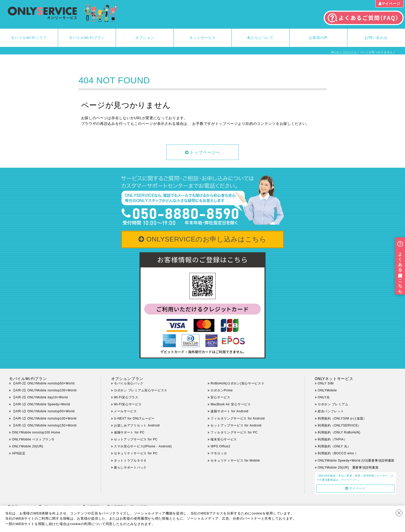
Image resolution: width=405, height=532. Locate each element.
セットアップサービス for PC (136, 439)
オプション (145, 38)
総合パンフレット (331, 411)
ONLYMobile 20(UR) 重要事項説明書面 (348, 467)
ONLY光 (324, 397)
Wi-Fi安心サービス (128, 404)
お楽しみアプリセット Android (137, 425)
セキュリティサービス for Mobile (235, 461)
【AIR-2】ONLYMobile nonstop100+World (44, 390)
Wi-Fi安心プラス (126, 397)
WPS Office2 (220, 446)
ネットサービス (203, 38)
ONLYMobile (327, 390)
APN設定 (19, 453)
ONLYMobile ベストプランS (33, 439)
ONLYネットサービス (334, 379)
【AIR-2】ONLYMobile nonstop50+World (43, 383)
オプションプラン (127, 379)
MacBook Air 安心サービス (231, 404)
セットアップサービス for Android (236, 425)
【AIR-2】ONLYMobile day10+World (40, 397)
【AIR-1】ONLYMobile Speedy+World (41, 404)
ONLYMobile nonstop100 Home (36, 432)
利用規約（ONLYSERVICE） (339, 425)
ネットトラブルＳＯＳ (130, 461)
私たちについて (260, 38)
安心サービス (220, 397)
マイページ (391, 4)
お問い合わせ (376, 38)
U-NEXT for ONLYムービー (134, 418)
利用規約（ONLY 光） (334, 446)
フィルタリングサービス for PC (237, 432)
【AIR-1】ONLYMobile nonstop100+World (44, 418)
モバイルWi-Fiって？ (29, 38)
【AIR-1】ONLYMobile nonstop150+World (44, 425)
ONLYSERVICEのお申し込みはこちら (207, 239)
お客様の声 (318, 38)
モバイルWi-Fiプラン (87, 38)
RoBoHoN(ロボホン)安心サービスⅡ (237, 383)
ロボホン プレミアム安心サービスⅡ (141, 390)
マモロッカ (219, 453)
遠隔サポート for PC (129, 432)
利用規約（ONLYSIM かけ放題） (342, 418)
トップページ (227, 124)
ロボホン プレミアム (333, 404)
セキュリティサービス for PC (136, 453)
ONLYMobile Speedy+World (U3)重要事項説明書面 (356, 461)
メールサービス (125, 411)
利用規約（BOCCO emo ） (338, 453)
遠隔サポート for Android (229, 411)
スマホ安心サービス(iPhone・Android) (143, 446)
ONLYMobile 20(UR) (28, 446)
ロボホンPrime (222, 390)
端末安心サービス (224, 439)
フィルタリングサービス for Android (237, 418)
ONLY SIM (326, 383)
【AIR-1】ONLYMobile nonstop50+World (43, 411)
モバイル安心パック (129, 383)
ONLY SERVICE (345, 52)
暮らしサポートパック (130, 467)
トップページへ (205, 152)
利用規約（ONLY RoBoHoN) (339, 432)
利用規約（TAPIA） (332, 439)
